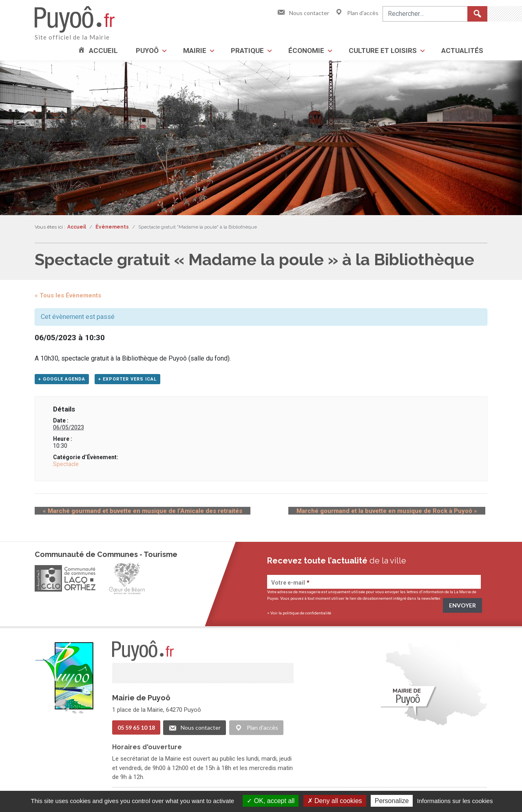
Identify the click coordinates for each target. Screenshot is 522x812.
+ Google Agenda (62, 382)
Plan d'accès (357, 13)
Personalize (392, 801)
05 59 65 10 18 (136, 729)
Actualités (462, 51)
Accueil (103, 51)
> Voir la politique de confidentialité (299, 615)
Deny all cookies (335, 801)
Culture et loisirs (383, 51)
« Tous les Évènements (68, 295)
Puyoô (147, 51)
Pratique (247, 51)
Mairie (195, 51)
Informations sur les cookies (455, 801)
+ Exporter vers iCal (127, 382)
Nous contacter (303, 13)
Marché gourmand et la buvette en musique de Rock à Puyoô (395, 513)
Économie (306, 51)
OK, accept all (271, 801)
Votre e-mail (290, 585)
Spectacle (66, 467)
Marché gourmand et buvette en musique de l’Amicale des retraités (134, 513)
